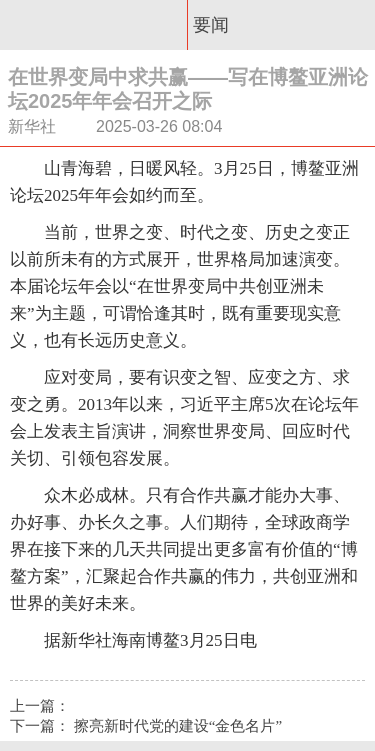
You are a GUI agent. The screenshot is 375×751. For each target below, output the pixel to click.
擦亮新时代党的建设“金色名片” (178, 726)
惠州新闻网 (94, 25)
